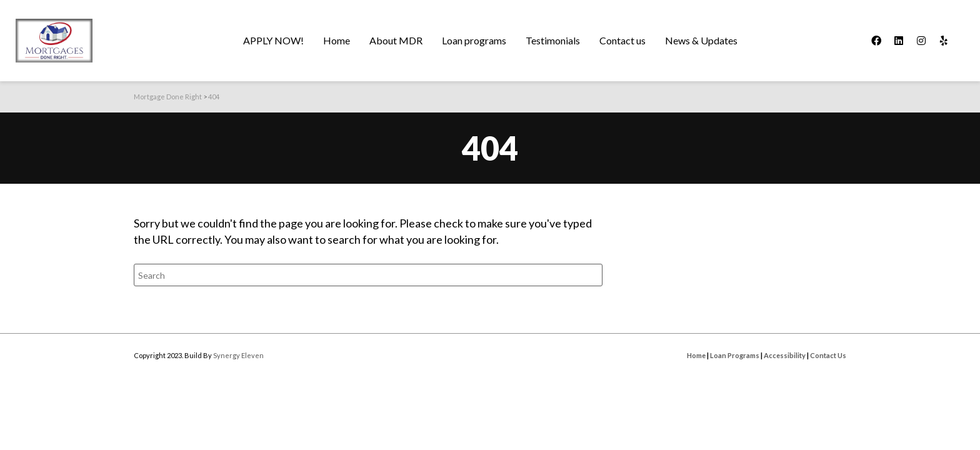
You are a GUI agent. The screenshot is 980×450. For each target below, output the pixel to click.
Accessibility (785, 355)
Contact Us (828, 355)
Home (696, 355)
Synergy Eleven (238, 355)
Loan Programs (735, 355)
